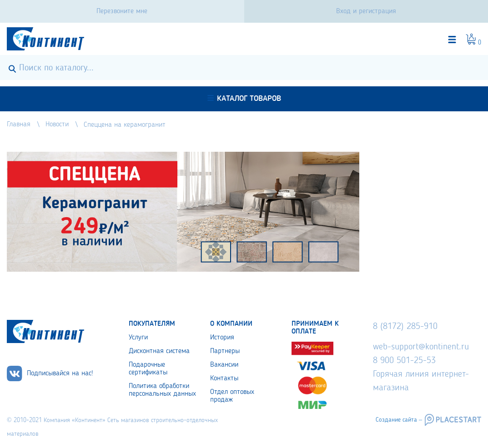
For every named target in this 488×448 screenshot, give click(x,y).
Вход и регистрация (366, 11)
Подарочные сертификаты (148, 369)
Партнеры (225, 351)
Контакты (224, 378)
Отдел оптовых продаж (232, 396)
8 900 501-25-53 (404, 361)
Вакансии (224, 365)
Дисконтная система (159, 351)
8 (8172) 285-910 (405, 327)
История (222, 338)
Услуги (138, 338)
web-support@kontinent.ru (421, 347)
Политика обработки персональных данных (162, 390)
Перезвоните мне (122, 11)
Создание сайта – (399, 420)
